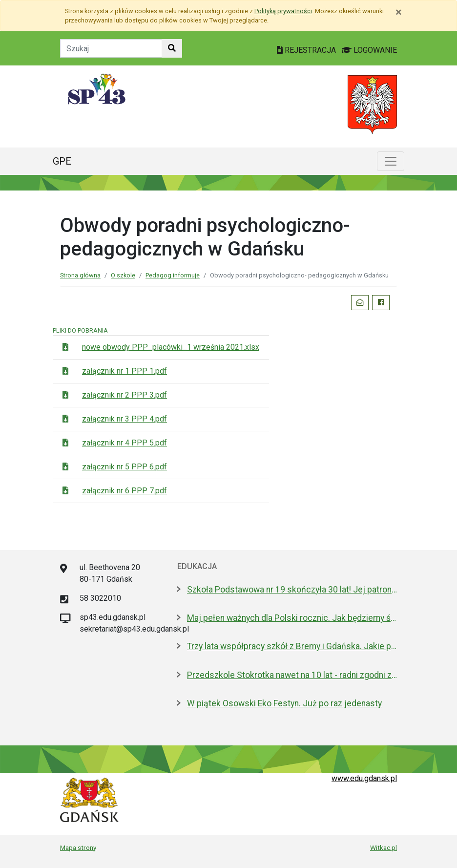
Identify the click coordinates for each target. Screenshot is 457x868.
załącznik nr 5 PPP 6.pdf (125, 467)
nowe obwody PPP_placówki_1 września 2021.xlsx (171, 347)
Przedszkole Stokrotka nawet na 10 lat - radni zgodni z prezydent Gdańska (292, 675)
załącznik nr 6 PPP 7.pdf (125, 491)
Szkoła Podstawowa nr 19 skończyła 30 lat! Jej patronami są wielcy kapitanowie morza (292, 590)
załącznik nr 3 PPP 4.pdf (125, 419)
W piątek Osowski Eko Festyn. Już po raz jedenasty (284, 703)
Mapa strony (78, 847)
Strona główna (80, 275)
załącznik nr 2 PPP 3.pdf (125, 395)
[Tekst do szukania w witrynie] (111, 48)
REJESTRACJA (307, 50)
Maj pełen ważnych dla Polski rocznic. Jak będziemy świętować (292, 618)
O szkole (123, 275)
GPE (62, 161)
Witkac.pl (384, 847)
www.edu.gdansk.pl (364, 778)
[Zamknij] (399, 12)
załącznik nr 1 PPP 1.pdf (125, 371)
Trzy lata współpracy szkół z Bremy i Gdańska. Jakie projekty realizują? (292, 646)
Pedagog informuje (173, 275)
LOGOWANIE (369, 50)
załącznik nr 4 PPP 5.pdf (125, 443)
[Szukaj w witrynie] (172, 48)
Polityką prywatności (283, 11)
